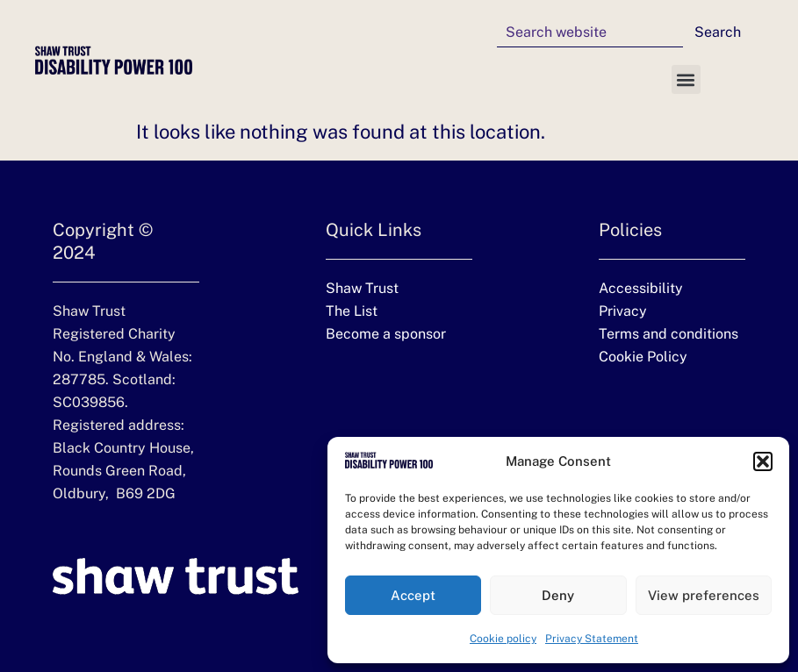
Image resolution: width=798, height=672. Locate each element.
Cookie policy (503, 639)
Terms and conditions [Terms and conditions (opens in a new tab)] (669, 334)
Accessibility (641, 288)
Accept (413, 595)
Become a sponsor (386, 334)
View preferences (704, 595)
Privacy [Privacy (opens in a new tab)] (623, 311)
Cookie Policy (643, 357)
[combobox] (590, 32)
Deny (558, 595)
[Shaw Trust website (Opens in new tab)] (176, 576)
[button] (763, 461)
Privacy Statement (592, 639)
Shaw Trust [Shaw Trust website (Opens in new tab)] (362, 288)
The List (352, 311)
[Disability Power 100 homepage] (114, 60)
